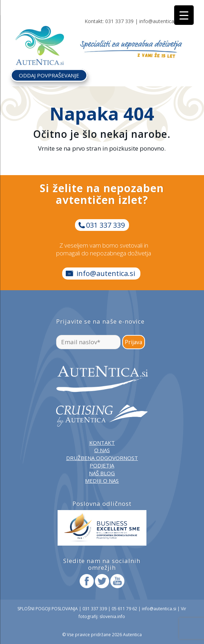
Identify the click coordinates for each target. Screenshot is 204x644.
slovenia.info (112, 616)
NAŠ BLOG (102, 473)
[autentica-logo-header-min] (41, 40)
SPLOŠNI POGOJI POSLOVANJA (48, 609)
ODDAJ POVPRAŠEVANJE (49, 75)
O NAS (102, 450)
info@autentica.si (159, 21)
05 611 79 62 (124, 609)
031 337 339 (119, 21)
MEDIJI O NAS (102, 481)
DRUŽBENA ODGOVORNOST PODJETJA (102, 462)
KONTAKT (102, 443)
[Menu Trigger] (184, 15)
